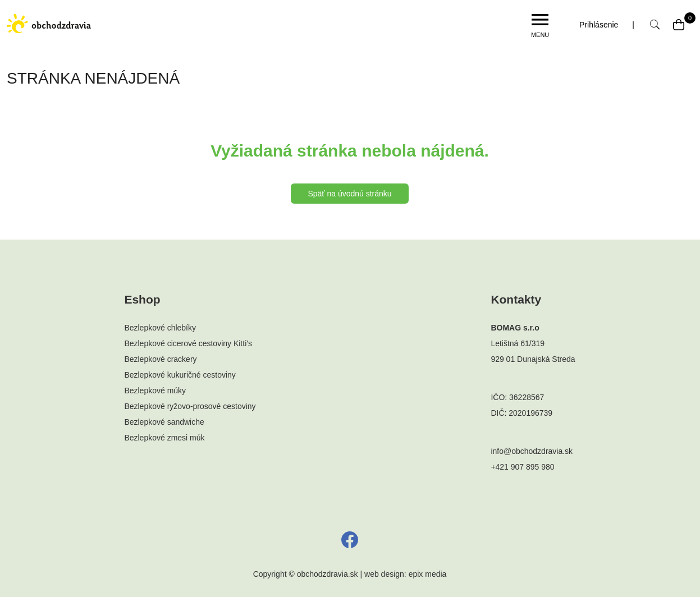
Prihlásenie (599, 25)
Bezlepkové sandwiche (164, 422)
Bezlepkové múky (155, 391)
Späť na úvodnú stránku (349, 194)
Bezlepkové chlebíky (160, 328)
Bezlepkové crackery (160, 359)
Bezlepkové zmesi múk (164, 438)
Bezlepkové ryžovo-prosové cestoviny (190, 406)
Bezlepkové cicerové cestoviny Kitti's (188, 343)
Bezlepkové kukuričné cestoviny (180, 375)
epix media (428, 574)
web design (384, 574)
